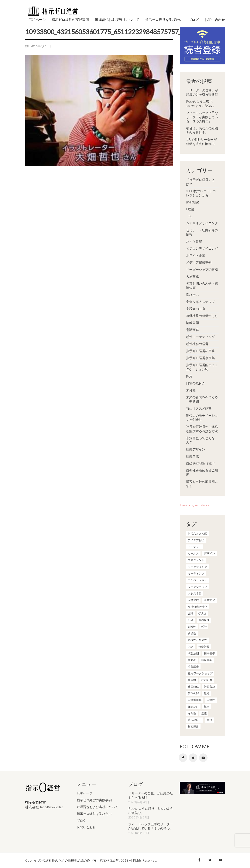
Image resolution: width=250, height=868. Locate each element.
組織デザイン (196, 449)
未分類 (191, 390)
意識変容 (192, 330)
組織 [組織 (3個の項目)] (207, 693)
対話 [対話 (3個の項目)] (191, 647)
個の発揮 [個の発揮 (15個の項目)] (204, 620)
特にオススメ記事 (199, 408)
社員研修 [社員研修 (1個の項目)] (193, 687)
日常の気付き (196, 383)
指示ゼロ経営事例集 (200, 358)
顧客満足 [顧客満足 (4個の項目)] (193, 727)
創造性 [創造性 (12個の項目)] (192, 627)
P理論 (190, 209)
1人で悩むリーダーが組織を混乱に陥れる (201, 142)
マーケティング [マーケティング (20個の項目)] (197, 567)
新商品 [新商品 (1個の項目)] (192, 660)
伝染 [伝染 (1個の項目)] (191, 620)
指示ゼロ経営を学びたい (94, 813)
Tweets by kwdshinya (194, 505)
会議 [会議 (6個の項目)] (191, 613)
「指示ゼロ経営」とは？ (200, 182)
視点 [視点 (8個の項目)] (207, 707)
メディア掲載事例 (199, 262)
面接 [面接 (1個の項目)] (209, 720)
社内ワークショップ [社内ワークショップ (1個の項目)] (200, 673)
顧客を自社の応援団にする (202, 484)
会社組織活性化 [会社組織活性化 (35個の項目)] (197, 607)
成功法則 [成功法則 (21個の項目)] (193, 653)
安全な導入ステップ (200, 302)
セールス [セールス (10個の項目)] (193, 553)
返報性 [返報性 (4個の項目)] (192, 713)
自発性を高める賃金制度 (202, 472)
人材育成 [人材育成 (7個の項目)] (193, 600)
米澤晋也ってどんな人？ (200, 440)
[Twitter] (193, 758)
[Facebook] (183, 758)
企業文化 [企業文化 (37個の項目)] (209, 600)
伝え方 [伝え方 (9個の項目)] (203, 613)
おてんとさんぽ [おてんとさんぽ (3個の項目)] (197, 533)
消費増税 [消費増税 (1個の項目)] (193, 667)
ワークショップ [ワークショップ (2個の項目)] (197, 587)
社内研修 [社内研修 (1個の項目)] (207, 680)
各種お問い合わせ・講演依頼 (202, 286)
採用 (189, 376)
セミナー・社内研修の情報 (202, 232)
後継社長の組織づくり (202, 316)
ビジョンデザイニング (202, 248)
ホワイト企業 (196, 255)
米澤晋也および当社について (97, 807)
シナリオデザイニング (202, 223)
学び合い (192, 295)
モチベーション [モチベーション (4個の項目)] (197, 580)
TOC (189, 216)
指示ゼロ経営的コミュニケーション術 (202, 367)
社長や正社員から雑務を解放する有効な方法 (202, 429)
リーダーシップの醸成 (202, 269)
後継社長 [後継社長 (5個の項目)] (204, 647)
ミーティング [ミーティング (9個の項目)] (196, 573)
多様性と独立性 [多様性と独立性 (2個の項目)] (197, 640)
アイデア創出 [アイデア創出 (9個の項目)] (196, 540)
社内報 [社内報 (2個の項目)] (192, 680)
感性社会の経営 (197, 344)
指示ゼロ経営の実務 (200, 351)
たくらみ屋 (194, 241)
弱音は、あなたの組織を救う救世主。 (202, 130)
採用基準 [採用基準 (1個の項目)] (209, 653)
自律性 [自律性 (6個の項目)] (211, 700)
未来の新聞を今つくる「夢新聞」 (202, 399)
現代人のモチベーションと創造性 (202, 418)
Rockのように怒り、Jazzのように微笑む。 (202, 104)
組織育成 (192, 456)
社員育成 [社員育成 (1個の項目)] (209, 687)
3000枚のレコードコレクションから (201, 193)
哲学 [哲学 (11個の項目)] (204, 627)
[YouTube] (203, 758)
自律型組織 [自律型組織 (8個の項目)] (195, 700)
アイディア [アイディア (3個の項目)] (195, 547)
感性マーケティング (200, 337)
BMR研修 (193, 202)
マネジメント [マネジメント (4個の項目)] (196, 560)
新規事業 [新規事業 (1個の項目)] (207, 660)
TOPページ (85, 793)
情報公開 (192, 323)
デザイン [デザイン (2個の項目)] (209, 553)
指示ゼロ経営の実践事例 (94, 800)
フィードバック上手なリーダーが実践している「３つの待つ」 (202, 117)
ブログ (81, 820)
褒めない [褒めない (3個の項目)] (193, 707)
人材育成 (192, 276)
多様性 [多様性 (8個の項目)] (192, 633)
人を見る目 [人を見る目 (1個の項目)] (195, 593)
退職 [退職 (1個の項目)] (204, 713)
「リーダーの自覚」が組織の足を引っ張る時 (202, 92)
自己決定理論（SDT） (202, 463)
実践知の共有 (196, 309)
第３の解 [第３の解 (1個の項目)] (193, 693)
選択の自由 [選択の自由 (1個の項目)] (195, 720)
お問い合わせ (86, 827)
